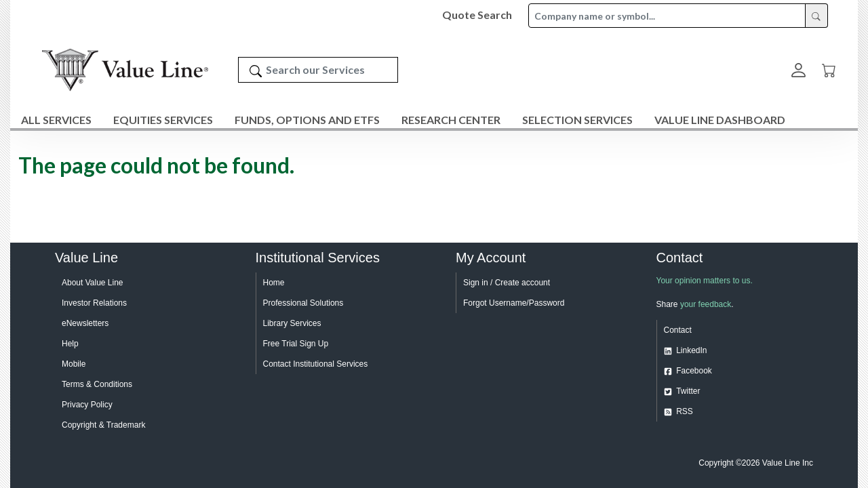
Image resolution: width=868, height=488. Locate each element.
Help (70, 344)
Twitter (688, 391)
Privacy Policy (87, 405)
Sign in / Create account (507, 283)
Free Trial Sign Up (296, 344)
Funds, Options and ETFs (307, 120)
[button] (798, 70)
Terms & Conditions (97, 384)
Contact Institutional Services (316, 364)
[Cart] (829, 70)
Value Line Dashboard (720, 120)
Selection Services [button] (577, 120)
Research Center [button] (451, 120)
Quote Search (477, 15)
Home (274, 283)
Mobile (74, 364)
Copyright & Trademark (103, 425)
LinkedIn (691, 350)
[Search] (256, 70)
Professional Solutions (303, 303)
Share (667, 304)
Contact (678, 330)
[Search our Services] (318, 70)
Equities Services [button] (163, 120)
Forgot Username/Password (514, 303)
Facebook (694, 371)
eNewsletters (85, 323)
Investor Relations (94, 303)
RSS (685, 411)
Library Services (292, 323)
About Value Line (93, 283)
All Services (56, 120)
